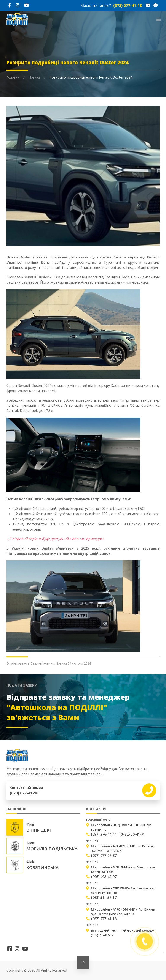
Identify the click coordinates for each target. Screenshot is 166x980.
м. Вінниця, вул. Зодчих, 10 (122, 827)
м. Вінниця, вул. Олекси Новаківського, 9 (124, 912)
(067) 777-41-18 (104, 919)
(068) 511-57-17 (104, 898)
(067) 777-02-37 (123, 933)
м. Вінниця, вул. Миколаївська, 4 (123, 848)
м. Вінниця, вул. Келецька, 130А (123, 870)
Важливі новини (42, 663)
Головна (13, 77)
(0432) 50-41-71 (132, 834)
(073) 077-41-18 (128, 5)
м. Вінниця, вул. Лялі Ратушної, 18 (123, 890)
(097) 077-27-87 (104, 856)
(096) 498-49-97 (104, 877)
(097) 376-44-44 (104, 834)
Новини (34, 77)
